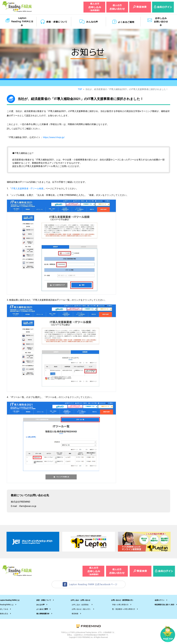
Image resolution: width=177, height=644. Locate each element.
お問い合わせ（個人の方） (82, 609)
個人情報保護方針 (43, 614)
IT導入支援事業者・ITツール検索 (27, 189)
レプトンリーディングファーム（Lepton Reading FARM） (17, 7)
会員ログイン (160, 600)
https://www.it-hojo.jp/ (54, 137)
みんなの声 (40, 605)
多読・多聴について (44, 600)
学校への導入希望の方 (120, 605)
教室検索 (75, 614)
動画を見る (4, 614)
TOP (80, 89)
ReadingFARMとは (7, 605)
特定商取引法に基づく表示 (164, 605)
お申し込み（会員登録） (81, 605)
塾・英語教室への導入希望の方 (124, 609)
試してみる (4, 609)
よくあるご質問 (42, 609)
